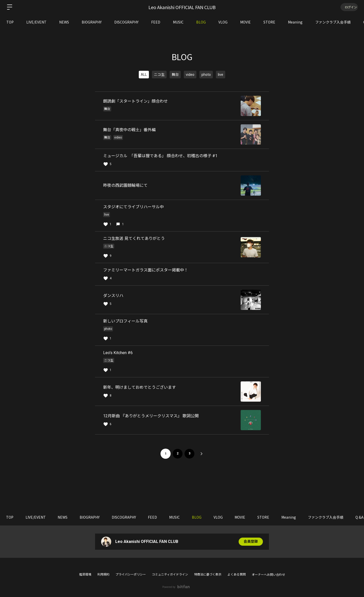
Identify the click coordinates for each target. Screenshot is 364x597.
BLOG (201, 22)
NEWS (64, 22)
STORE (269, 22)
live (221, 75)
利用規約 (103, 575)
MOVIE (245, 22)
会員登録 (251, 542)
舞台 (175, 75)
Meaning (295, 22)
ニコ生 (159, 75)
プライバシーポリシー (131, 575)
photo (206, 75)
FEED (156, 22)
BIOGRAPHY (92, 22)
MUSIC (178, 22)
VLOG (223, 22)
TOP (10, 22)
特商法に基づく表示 (208, 575)
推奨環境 (85, 575)
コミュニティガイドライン (170, 575)
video (190, 75)
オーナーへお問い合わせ (268, 575)
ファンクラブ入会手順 (333, 22)
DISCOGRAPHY (126, 22)
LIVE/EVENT (36, 22)
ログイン (349, 7)
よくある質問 (237, 575)
